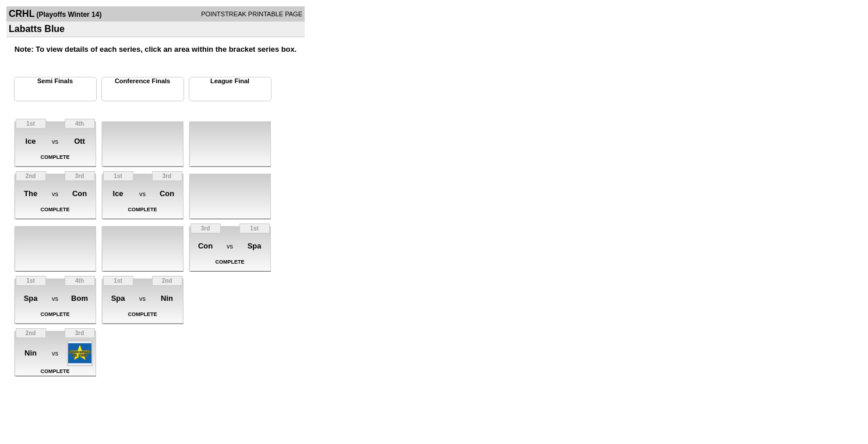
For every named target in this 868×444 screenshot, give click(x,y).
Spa (31, 298)
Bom (80, 298)
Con (80, 193)
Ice (31, 141)
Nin (31, 353)
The (31, 193)
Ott (80, 141)
